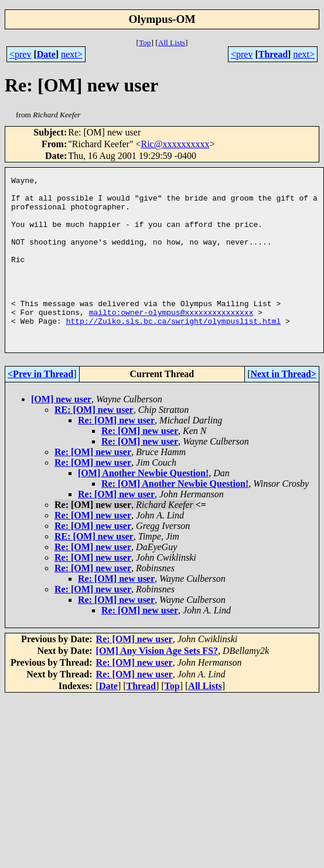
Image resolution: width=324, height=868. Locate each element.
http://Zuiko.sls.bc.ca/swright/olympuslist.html (174, 351)
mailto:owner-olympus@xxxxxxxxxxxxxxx (171, 340)
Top (145, 43)
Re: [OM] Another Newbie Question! (175, 517)
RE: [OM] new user (94, 443)
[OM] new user (61, 433)
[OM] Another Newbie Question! (143, 506)
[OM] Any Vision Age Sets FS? (157, 684)
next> (72, 54)
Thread (273, 54)
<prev (20, 54)
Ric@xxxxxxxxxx (175, 144)
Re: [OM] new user (116, 454)
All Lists (172, 43)
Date (46, 54)
